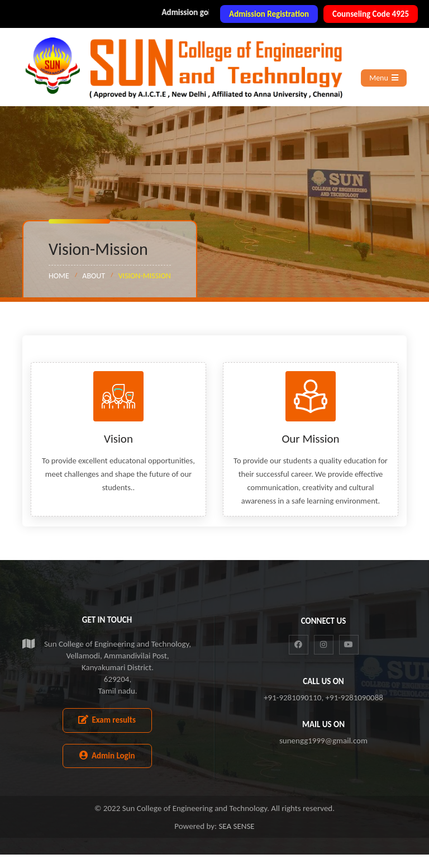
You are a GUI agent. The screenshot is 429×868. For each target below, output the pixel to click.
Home (59, 276)
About (94, 276)
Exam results (107, 733)
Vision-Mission (145, 276)
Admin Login (107, 769)
